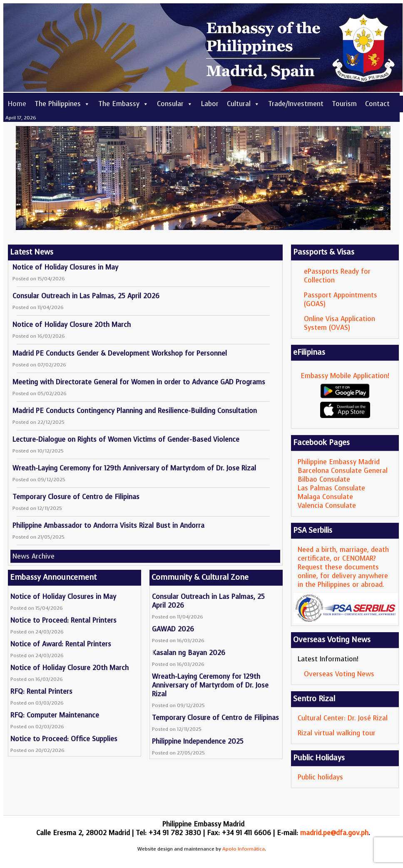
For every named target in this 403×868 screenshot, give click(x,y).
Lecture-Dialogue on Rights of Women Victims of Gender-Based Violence (126, 439)
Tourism (344, 104)
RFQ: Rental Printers (41, 691)
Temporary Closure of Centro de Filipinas (76, 497)
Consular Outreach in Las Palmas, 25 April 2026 (86, 296)
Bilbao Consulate (324, 479)
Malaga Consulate (325, 497)
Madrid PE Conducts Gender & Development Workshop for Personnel (120, 353)
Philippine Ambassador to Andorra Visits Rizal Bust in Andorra (108, 525)
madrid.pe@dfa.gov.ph (334, 833)
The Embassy (123, 104)
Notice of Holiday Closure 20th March (72, 325)
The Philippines (62, 104)
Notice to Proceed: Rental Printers (63, 620)
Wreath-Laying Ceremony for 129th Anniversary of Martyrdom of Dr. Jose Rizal (134, 468)
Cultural (243, 104)
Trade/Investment (296, 104)
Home (17, 104)
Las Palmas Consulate (331, 488)
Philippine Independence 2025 (198, 741)
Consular (175, 104)
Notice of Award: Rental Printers (61, 644)
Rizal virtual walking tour (337, 733)
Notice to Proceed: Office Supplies (64, 739)
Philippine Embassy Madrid (339, 462)
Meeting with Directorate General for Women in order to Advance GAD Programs (139, 382)
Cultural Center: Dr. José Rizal (343, 718)
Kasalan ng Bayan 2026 (189, 653)
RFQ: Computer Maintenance (55, 715)
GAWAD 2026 (173, 629)
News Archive (34, 556)
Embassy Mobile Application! (345, 376)
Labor (210, 104)
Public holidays (320, 777)
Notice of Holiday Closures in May (65, 267)
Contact (377, 104)
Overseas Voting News (339, 674)
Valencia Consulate (327, 506)
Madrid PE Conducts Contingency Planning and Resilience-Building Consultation (135, 411)
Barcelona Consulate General (343, 471)
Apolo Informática (244, 849)
